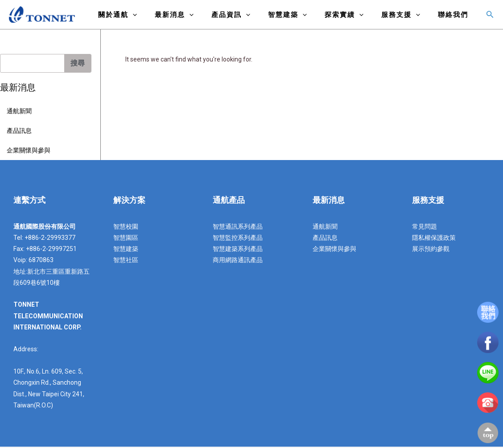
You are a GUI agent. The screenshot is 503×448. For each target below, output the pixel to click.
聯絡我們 (455, 17)
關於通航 (146, 17)
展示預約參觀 (431, 250)
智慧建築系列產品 (238, 250)
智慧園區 (126, 239)
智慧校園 (126, 228)
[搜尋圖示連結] (490, 15)
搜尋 (78, 64)
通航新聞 (19, 112)
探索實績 (355, 17)
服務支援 (407, 17)
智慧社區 (126, 261)
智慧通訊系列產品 (238, 228)
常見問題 (425, 228)
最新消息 (199, 17)
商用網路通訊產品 (238, 261)
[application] (162, 17)
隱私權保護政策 (434, 239)
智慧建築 (303, 17)
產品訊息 (19, 132)
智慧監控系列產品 (238, 239)
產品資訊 (251, 17)
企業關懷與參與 (29, 152)
